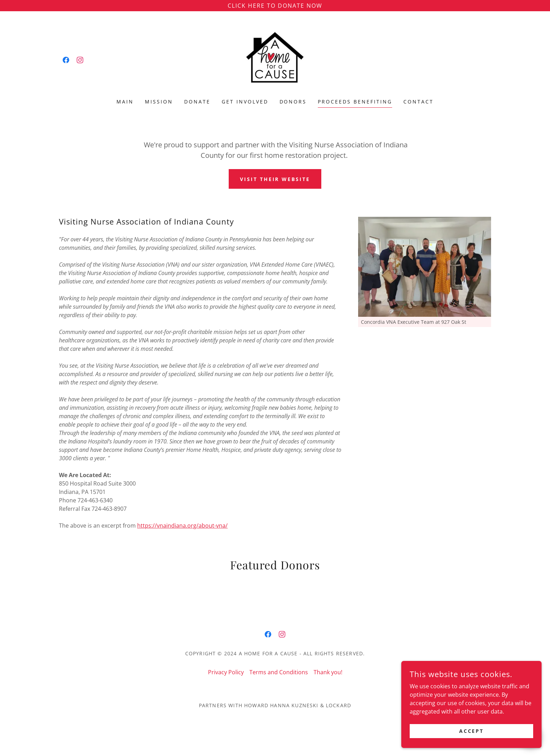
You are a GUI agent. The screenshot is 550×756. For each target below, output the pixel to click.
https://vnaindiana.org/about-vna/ (182, 526)
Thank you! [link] (328, 672)
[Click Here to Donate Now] (275, 6)
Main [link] (125, 102)
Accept (472, 731)
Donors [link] (293, 102)
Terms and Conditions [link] (279, 672)
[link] (66, 60)
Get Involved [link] (245, 102)
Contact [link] (418, 102)
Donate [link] (197, 102)
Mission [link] (159, 102)
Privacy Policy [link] (226, 672)
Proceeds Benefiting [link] (355, 102)
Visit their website (275, 179)
